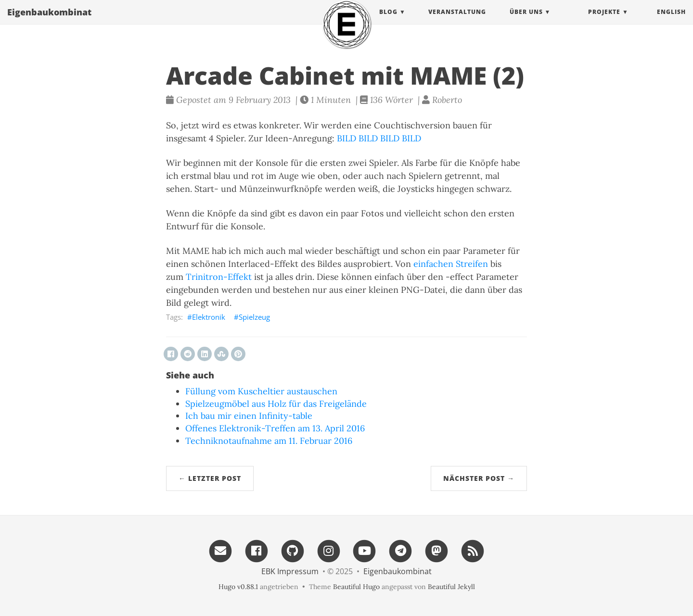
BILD (346, 138)
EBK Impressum (290, 571)
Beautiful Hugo (356, 587)
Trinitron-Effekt (219, 277)
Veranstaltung (457, 21)
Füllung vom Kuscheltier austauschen (261, 391)
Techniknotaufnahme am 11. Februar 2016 (269, 441)
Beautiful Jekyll (451, 587)
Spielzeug (254, 317)
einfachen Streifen (451, 264)
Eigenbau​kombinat (49, 22)
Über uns (526, 21)
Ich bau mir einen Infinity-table (249, 416)
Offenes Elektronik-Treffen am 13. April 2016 (275, 428)
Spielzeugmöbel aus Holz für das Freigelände (276, 404)
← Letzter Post (210, 478)
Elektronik (209, 317)
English (671, 21)
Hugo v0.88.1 (238, 587)
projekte (604, 21)
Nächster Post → (479, 478)
